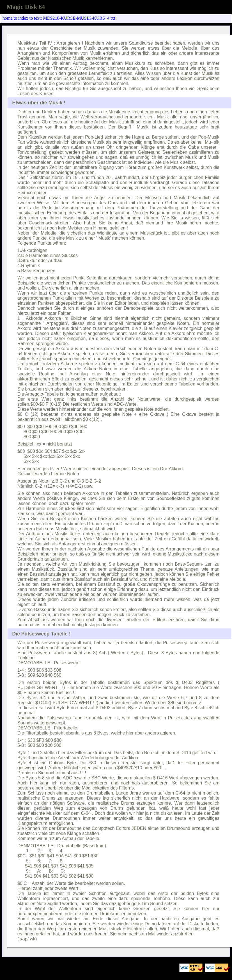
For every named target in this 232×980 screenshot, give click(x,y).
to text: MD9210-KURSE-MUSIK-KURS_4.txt (72, 18)
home (8, 18)
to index (21, 18)
